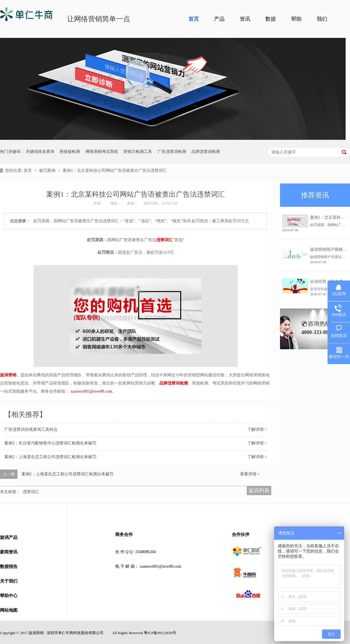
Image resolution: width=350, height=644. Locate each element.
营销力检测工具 (138, 152)
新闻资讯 (9, 552)
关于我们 (9, 581)
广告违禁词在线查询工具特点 (31, 429)
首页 (194, 19)
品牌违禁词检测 (206, 152)
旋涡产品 (9, 537)
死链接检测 (70, 152)
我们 (322, 19)
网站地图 (9, 610)
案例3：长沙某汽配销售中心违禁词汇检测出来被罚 (50, 443)
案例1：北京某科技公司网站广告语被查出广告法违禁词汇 (115, 171)
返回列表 (259, 491)
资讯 (245, 19)
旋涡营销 (8, 375)
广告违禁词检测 (172, 152)
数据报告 (9, 567)
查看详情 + (250, 474)
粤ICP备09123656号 (160, 633)
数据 (271, 19)
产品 (219, 19)
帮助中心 (9, 596)
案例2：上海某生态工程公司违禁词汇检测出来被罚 (50, 457)
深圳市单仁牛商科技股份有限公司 (75, 633)
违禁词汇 (164, 240)
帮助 (296, 19)
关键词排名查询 (40, 152)
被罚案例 (48, 171)
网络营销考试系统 (102, 152)
